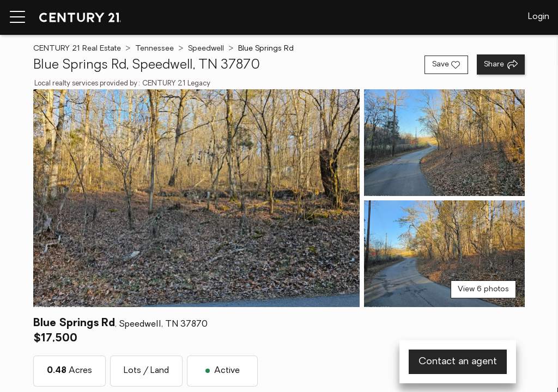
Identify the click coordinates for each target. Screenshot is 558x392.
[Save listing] (446, 65)
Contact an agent (458, 362)
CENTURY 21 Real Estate (77, 49)
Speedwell (206, 49)
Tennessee (154, 49)
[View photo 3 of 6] (444, 254)
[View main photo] (196, 198)
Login (539, 17)
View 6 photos (483, 289)
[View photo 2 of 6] (444, 143)
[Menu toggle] (17, 17)
